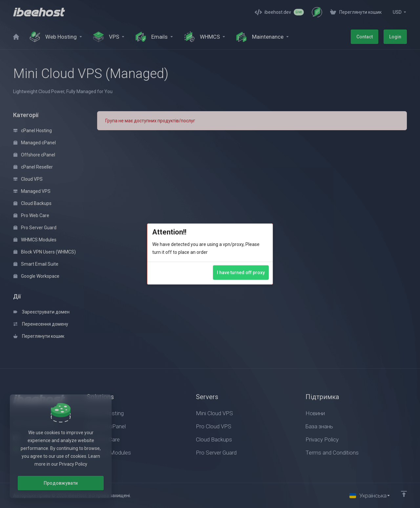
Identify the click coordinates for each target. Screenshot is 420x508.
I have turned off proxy (241, 273)
